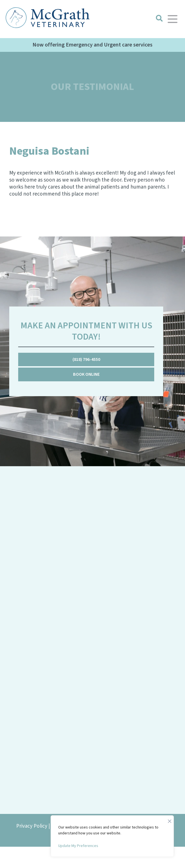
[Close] (170, 820)
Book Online (86, 374)
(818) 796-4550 (86, 359)
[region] (112, 836)
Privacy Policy (32, 826)
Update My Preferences (78, 846)
